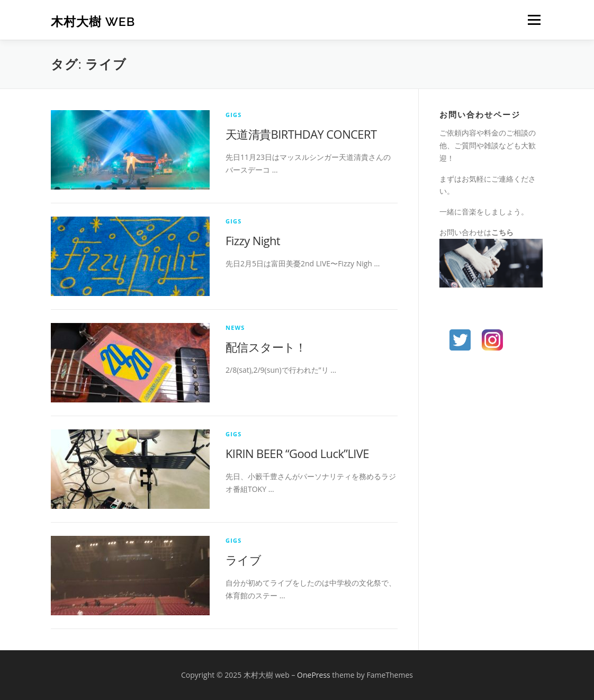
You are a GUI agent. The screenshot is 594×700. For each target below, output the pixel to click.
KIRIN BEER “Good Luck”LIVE (297, 453)
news (235, 327)
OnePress (314, 675)
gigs (233, 115)
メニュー (534, 20)
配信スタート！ (266, 347)
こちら (502, 232)
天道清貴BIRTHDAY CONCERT (301, 134)
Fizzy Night (253, 240)
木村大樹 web (93, 21)
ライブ (243, 560)
